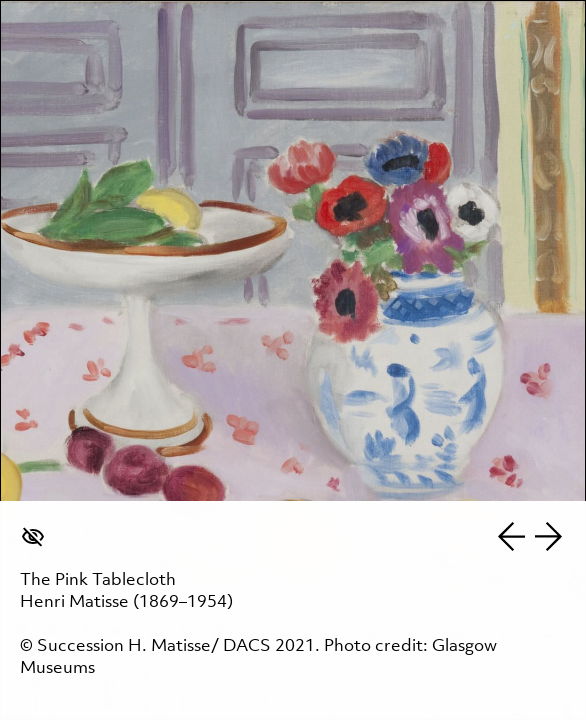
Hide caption (33, 536)
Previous (511, 536)
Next (549, 536)
